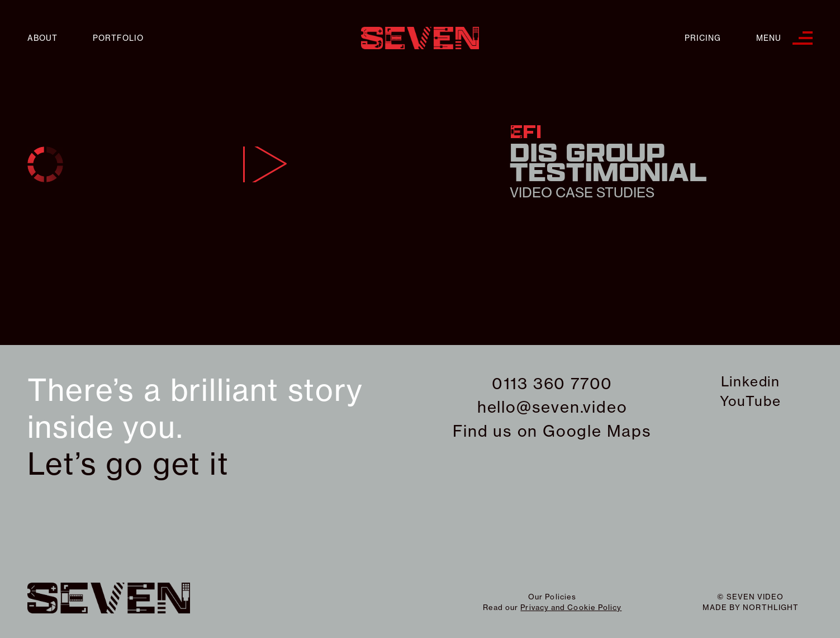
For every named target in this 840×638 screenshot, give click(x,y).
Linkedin (751, 381)
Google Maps (597, 431)
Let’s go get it (128, 464)
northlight (771, 607)
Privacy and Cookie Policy (571, 607)
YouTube (751, 401)
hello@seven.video (552, 407)
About (42, 38)
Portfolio (118, 38)
